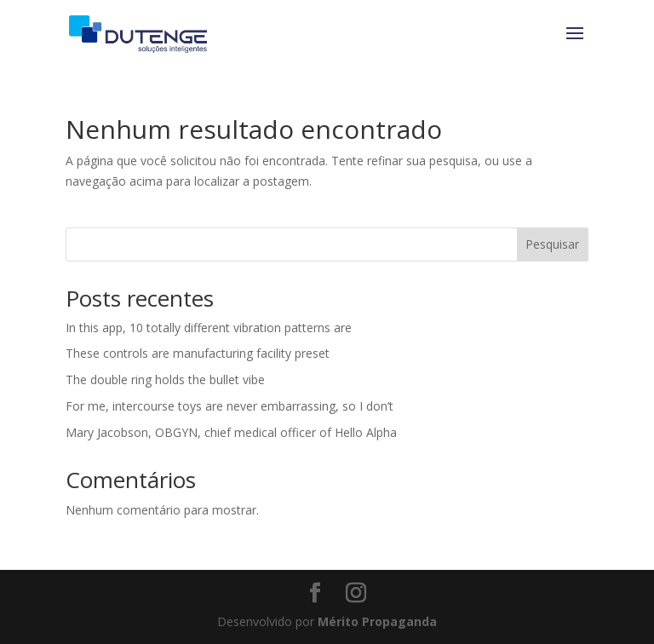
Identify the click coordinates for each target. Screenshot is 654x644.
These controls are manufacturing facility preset (198, 353)
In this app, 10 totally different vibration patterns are (209, 328)
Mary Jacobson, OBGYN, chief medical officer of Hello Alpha (231, 432)
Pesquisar (552, 244)
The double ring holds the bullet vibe (165, 379)
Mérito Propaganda (377, 621)
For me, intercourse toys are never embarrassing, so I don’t (229, 406)
